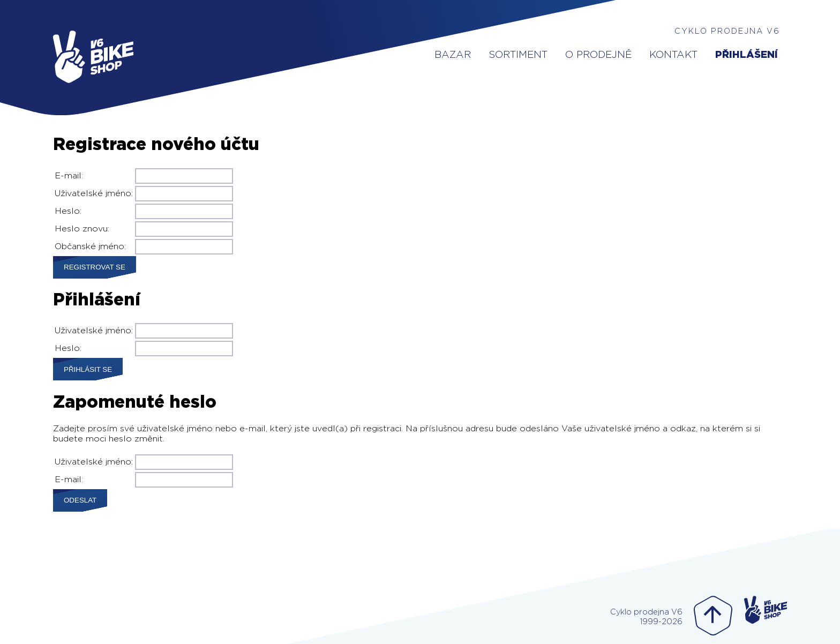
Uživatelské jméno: (94, 193)
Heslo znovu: (82, 229)
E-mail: (69, 176)
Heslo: (68, 211)
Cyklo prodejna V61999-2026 (646, 617)
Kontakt (673, 55)
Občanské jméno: (90, 246)
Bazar (453, 55)
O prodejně (598, 55)
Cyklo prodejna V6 (727, 31)
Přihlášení (747, 55)
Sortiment (518, 55)
